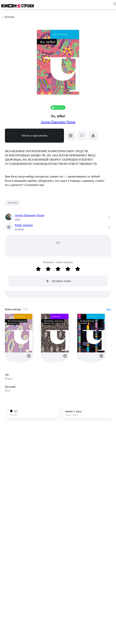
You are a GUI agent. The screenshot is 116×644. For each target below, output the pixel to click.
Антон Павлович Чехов (58, 122)
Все (109, 309)
